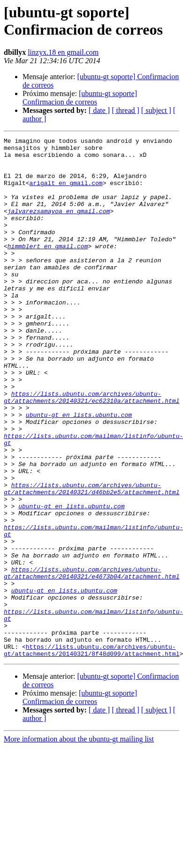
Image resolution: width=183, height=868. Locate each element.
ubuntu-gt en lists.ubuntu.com (79, 471)
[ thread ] (126, 110)
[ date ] (99, 110)
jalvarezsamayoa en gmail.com (59, 226)
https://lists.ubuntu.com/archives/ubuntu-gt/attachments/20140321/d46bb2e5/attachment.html (91, 559)
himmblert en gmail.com (48, 268)
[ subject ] (156, 110)
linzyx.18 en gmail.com (63, 52)
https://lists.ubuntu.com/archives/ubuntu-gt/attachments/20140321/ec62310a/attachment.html (91, 450)
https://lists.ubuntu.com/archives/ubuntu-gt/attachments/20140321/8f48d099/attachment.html (91, 753)
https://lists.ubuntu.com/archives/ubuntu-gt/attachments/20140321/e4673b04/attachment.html (91, 660)
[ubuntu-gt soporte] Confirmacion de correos (80, 98)
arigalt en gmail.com (66, 193)
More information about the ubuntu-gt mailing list (79, 843)
